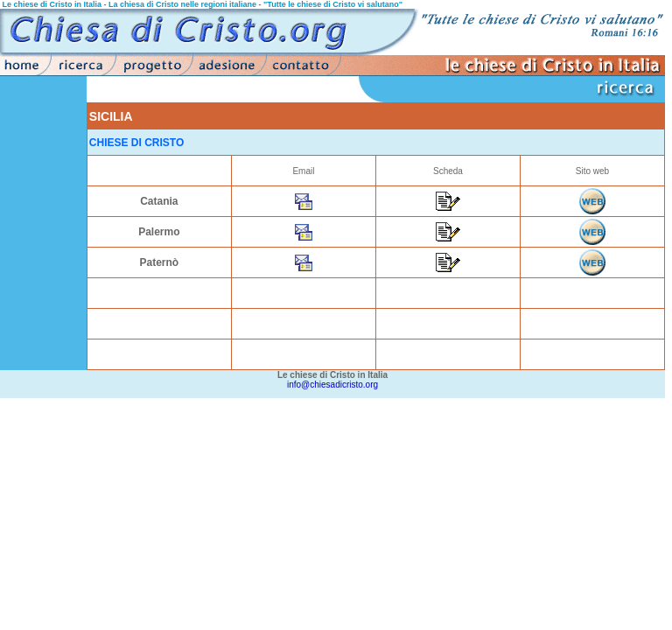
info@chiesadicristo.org (332, 385)
